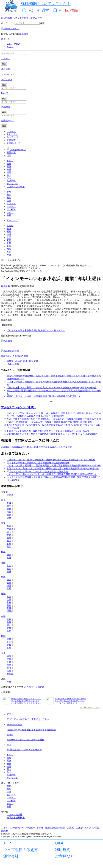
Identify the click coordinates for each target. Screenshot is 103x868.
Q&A (59, 843)
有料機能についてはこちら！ (46, 3)
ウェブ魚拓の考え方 (21, 849)
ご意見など (65, 856)
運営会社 (11, 856)
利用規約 (63, 849)
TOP (7, 843)
